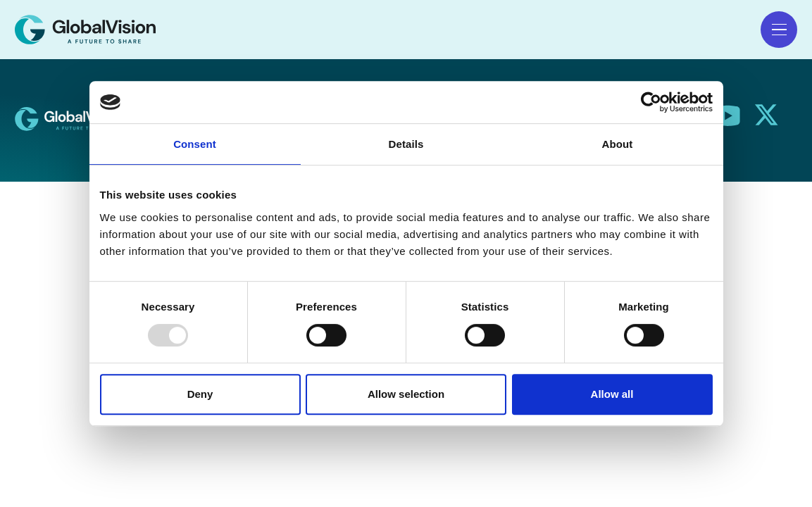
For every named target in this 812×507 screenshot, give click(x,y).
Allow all (612, 394)
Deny (200, 394)
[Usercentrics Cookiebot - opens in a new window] (651, 102)
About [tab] (618, 144)
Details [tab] (406, 144)
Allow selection (406, 394)
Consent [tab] (195, 144)
